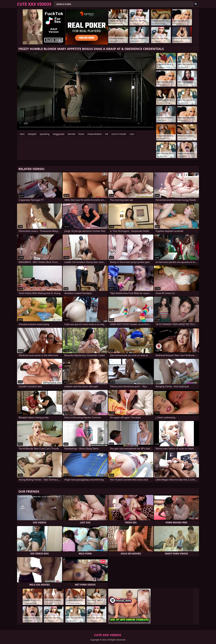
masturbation (95, 134)
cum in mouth (119, 134)
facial (81, 134)
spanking (45, 134)
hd (107, 134)
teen (22, 134)
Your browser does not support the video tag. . (86, 91)
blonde (71, 134)
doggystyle (59, 134)
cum (132, 134)
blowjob (32, 134)
